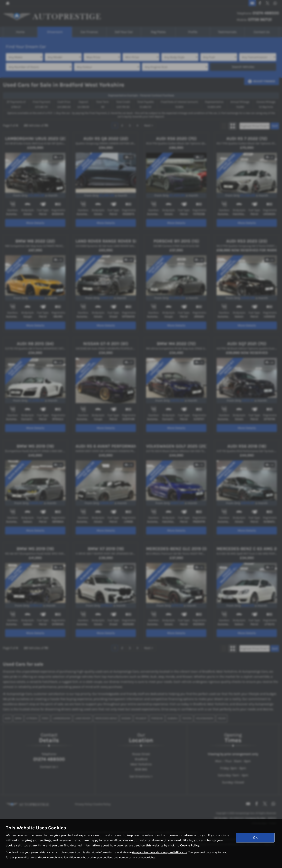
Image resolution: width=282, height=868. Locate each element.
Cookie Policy (190, 845)
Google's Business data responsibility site (160, 852)
